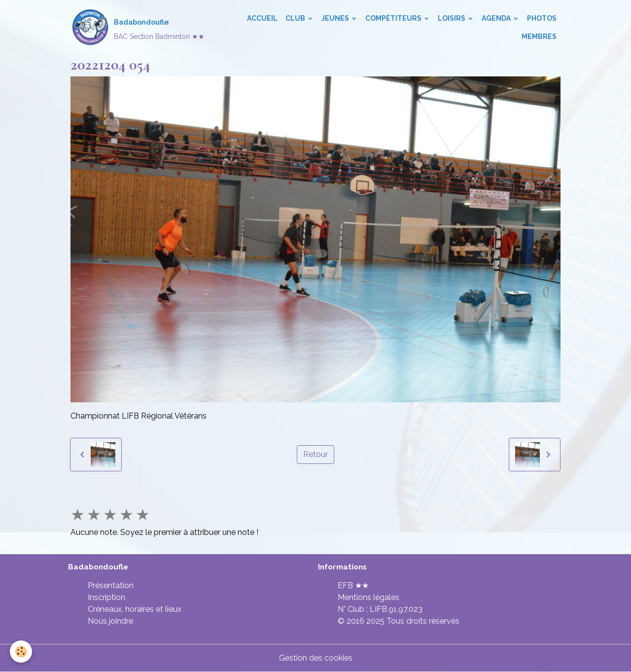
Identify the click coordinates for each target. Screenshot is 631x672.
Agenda (497, 18)
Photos (542, 18)
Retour (315, 454)
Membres (539, 36)
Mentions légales (368, 597)
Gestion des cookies (316, 658)
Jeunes (336, 18)
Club (296, 18)
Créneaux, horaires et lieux (135, 609)
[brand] (136, 28)
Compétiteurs (394, 18)
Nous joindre (110, 621)
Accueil (262, 18)
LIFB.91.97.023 (396, 609)
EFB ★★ (353, 585)
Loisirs (452, 18)
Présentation (111, 585)
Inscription (106, 597)
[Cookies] (21, 652)
